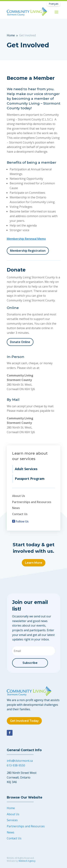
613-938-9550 (16, 765)
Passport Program (30, 479)
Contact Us (20, 514)
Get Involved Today (24, 721)
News (16, 508)
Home (11, 808)
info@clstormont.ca (20, 761)
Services (12, 820)
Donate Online (20, 342)
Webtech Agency (27, 861)
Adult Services (26, 469)
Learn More (34, 563)
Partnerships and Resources (32, 502)
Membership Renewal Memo (26, 239)
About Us (19, 496)
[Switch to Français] (54, 4)
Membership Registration (28, 251)
